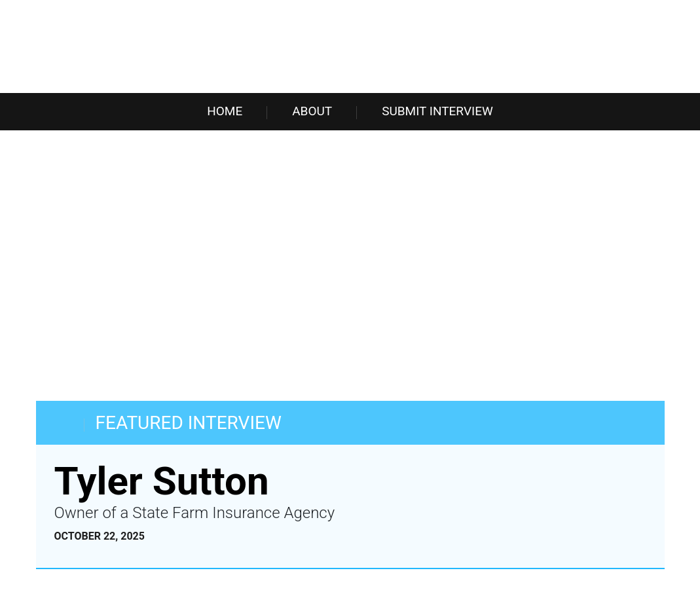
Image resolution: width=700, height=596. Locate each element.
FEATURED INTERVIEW (189, 423)
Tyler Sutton (162, 481)
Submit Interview (437, 111)
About (312, 111)
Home (225, 111)
